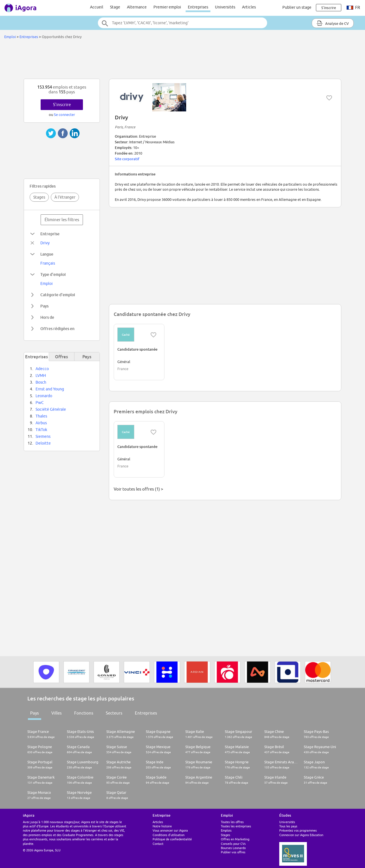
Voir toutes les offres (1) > (138, 489)
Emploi (10, 37)
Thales (41, 416)
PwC (40, 403)
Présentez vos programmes (298, 830)
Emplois (226, 830)
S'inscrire (62, 105)
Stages (39, 197)
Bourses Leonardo (233, 848)
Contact (158, 844)
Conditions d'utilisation (169, 835)
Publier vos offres (233, 852)
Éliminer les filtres (62, 220)
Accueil (97, 7)
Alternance (137, 7)
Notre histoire (162, 826)
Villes (57, 713)
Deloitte (43, 443)
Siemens (43, 436)
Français (48, 263)
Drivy (45, 243)
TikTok (41, 430)
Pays (35, 713)
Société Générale (51, 409)
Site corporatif (127, 159)
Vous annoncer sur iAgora (170, 830)
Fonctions (84, 713)
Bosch (41, 382)
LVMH (41, 375)
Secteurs (114, 713)
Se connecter (64, 115)
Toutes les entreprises (236, 826)
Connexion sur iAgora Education (301, 835)
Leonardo (44, 396)
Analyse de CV (333, 23)
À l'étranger (65, 197)
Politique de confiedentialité (172, 839)
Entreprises (198, 7)
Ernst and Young (50, 389)
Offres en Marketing (235, 839)
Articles (249, 7)
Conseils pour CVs (233, 844)
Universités (225, 7)
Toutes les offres (232, 822)
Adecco (42, 369)
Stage (115, 7)
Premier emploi (167, 7)
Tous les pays (288, 826)
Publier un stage (297, 7)
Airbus (41, 423)
